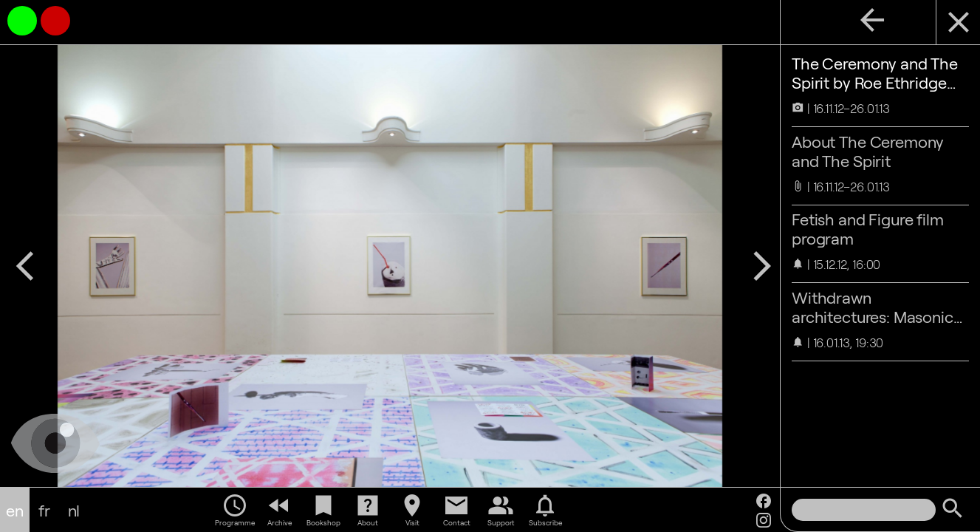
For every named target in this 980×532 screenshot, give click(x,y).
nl (74, 510)
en (15, 510)
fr (44, 510)
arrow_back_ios (25, 266)
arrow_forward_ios (762, 266)
